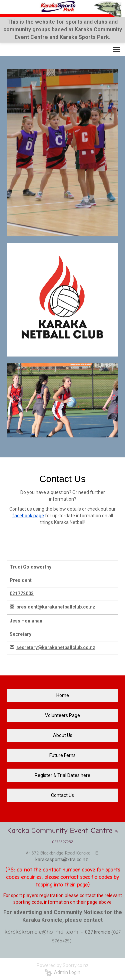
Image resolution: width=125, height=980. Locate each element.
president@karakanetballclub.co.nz (56, 607)
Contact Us (62, 795)
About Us (63, 735)
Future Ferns (62, 755)
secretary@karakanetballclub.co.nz (56, 647)
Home (63, 695)
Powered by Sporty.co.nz (63, 965)
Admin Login (62, 972)
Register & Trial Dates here (62, 775)
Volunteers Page (62, 715)
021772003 (22, 594)
